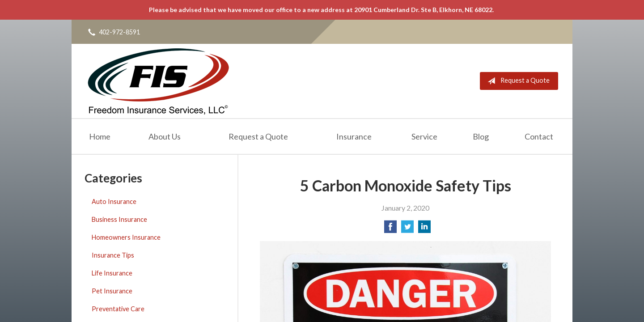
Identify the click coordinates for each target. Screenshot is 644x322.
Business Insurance (119, 219)
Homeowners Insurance (126, 237)
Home (100, 136)
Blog (481, 136)
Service (424, 136)
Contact (539, 136)
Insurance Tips (113, 255)
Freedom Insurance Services (158, 81)
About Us (165, 136)
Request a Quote (517, 81)
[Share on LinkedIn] (424, 229)
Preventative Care (118, 309)
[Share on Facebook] (390, 229)
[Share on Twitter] (407, 229)
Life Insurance (112, 273)
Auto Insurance (114, 201)
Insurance (354, 136)
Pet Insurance (112, 291)
